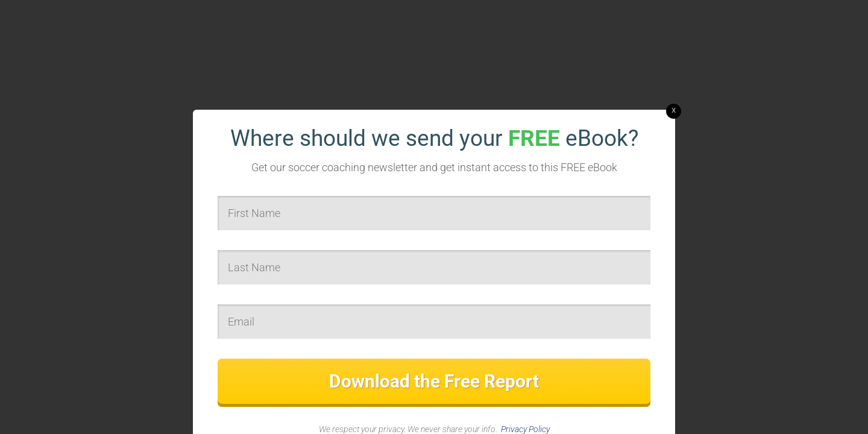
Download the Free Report (434, 381)
